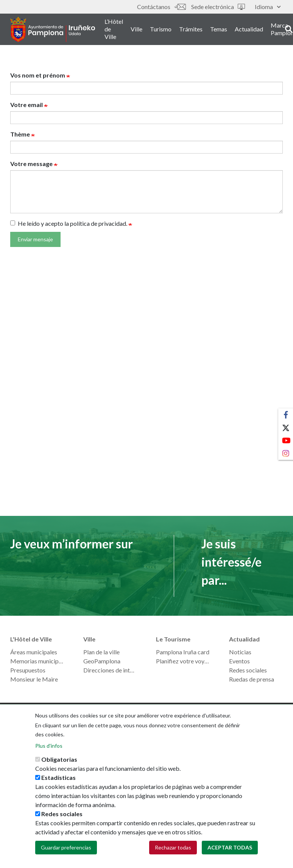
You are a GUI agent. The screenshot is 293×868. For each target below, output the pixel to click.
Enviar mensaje (35, 239)
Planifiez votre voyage (183, 661)
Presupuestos (28, 670)
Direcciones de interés (110, 670)
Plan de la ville (101, 652)
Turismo (165, 30)
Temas (223, 30)
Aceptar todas (230, 851)
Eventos (239, 661)
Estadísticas (58, 781)
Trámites (195, 30)
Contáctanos (161, 7)
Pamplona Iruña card (183, 652)
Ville (141, 30)
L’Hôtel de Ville (118, 30)
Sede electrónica (218, 7)
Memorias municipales (37, 661)
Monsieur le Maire (34, 679)
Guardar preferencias (66, 851)
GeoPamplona (102, 661)
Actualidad (253, 30)
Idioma (268, 7)
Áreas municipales (34, 652)
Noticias (240, 652)
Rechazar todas (173, 851)
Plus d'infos (49, 749)
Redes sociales (248, 670)
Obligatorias (59, 763)
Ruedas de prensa (252, 679)
